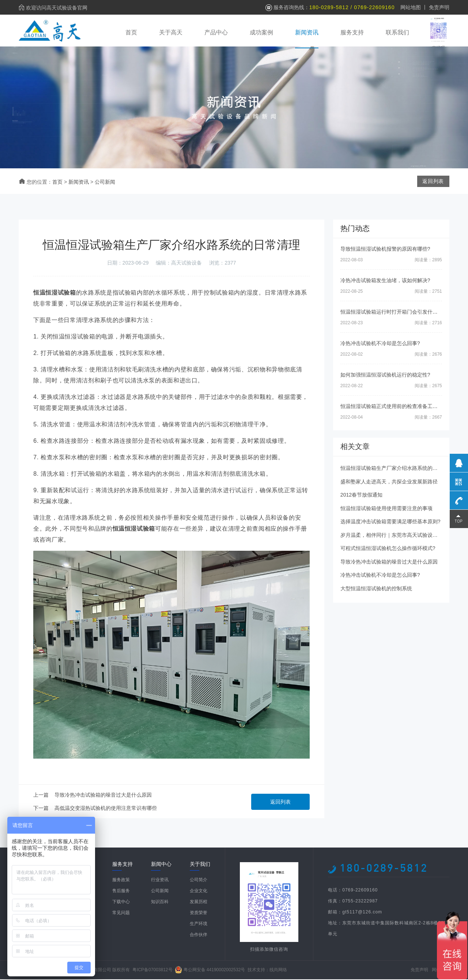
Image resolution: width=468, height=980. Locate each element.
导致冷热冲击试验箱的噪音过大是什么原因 (103, 796)
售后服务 (121, 891)
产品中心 (216, 32)
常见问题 (121, 913)
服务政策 (121, 880)
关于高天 (171, 32)
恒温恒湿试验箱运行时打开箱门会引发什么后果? (396, 313)
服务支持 (352, 32)
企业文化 (199, 891)
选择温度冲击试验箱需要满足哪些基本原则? (390, 523)
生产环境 (199, 924)
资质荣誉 (199, 913)
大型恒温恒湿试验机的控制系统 (376, 590)
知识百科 (160, 902)
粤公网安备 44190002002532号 (214, 970)
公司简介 (199, 880)
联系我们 (397, 32)
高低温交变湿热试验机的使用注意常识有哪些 (106, 809)
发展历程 (199, 902)
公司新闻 (105, 183)
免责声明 (439, 7)
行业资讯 (160, 880)
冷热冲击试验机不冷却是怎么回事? (380, 344)
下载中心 (121, 902)
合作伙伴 (199, 935)
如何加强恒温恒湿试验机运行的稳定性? (385, 376)
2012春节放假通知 (361, 496)
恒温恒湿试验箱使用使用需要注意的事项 (386, 509)
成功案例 (261, 32)
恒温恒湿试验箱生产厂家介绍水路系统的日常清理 (397, 469)
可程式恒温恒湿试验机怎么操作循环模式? (388, 549)
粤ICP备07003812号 (152, 970)
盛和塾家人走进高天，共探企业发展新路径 (389, 483)
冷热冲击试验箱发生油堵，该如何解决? (385, 281)
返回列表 (280, 803)
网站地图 (411, 7)
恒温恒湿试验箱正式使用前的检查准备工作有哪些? (398, 407)
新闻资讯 (307, 32)
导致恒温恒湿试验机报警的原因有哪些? (385, 250)
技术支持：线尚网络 (267, 970)
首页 (131, 32)
